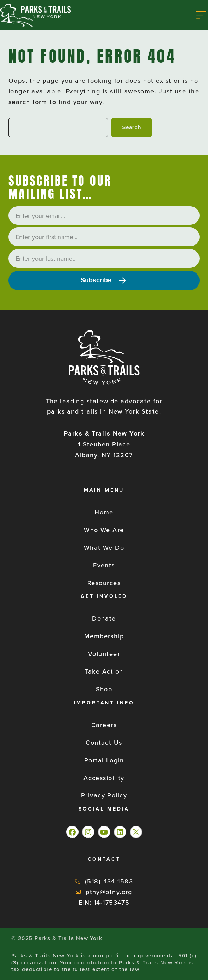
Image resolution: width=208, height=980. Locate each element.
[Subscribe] (104, 281)
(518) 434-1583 (109, 881)
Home (104, 512)
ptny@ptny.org (109, 892)
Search (132, 127)
